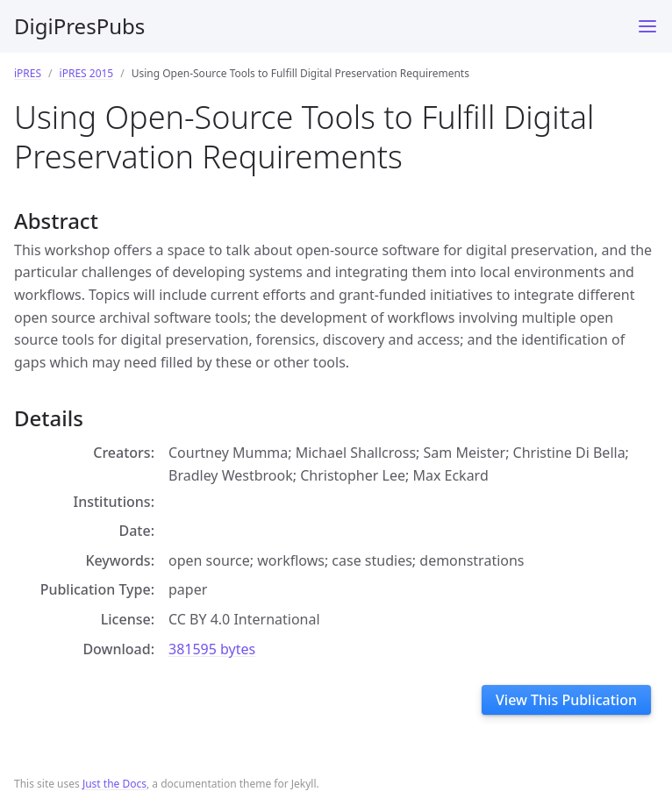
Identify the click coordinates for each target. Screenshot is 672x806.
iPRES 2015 (87, 73)
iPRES (28, 73)
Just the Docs (114, 784)
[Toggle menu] (647, 26)
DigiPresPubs (79, 26)
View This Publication (566, 700)
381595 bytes (212, 649)
